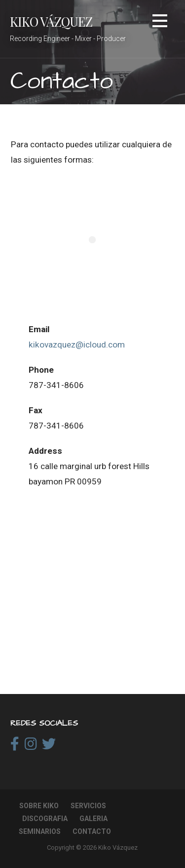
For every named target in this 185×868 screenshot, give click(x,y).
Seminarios (40, 831)
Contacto (92, 831)
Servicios (88, 806)
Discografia (45, 819)
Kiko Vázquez (51, 21)
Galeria (93, 819)
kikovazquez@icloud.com (77, 345)
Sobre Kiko (39, 806)
